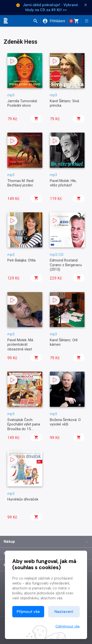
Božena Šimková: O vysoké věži (65, 422)
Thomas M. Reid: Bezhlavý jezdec (21, 183)
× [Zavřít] (86, 5)
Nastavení (64, 612)
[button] (37, 21)
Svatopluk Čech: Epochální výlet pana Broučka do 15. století (24, 427)
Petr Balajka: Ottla (21, 260)
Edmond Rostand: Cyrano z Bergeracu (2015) (66, 265)
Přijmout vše (28, 612)
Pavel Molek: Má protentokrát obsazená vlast (20, 345)
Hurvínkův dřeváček (23, 499)
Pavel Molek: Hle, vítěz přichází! (63, 183)
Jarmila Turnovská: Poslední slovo (22, 103)
